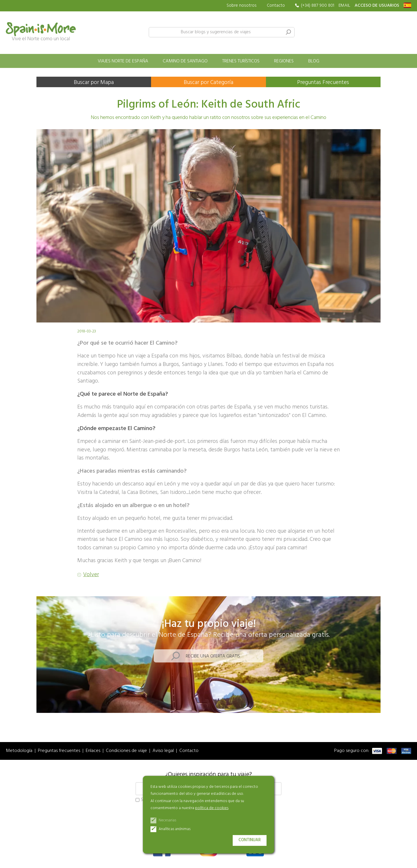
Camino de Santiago (185, 61)
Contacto (276, 6)
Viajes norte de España (123, 61)
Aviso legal (163, 751)
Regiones (284, 61)
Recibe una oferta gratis (213, 656)
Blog (314, 61)
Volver (91, 575)
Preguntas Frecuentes (323, 83)
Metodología (19, 751)
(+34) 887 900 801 (318, 6)
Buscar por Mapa (94, 83)
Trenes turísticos (241, 61)
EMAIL (344, 6)
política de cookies (212, 808)
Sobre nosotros (242, 6)
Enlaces (93, 751)
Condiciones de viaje (126, 751)
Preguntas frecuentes (59, 751)
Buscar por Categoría (208, 83)
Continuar (250, 840)
